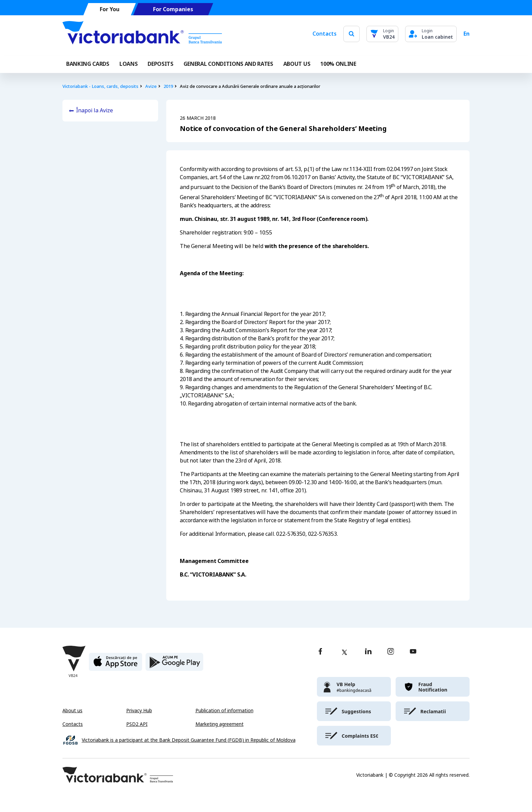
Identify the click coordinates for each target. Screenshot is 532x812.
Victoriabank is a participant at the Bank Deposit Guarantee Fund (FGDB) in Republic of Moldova (189, 740)
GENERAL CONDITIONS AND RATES (228, 64)
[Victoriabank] (142, 34)
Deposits (160, 64)
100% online (338, 64)
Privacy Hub (139, 711)
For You (110, 9)
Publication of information (224, 711)
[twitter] (344, 652)
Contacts (325, 34)
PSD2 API (137, 724)
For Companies (173, 9)
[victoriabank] (354, 687)
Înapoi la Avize (94, 110)
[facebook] (320, 652)
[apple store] (116, 665)
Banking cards (88, 64)
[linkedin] (368, 652)
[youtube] (413, 652)
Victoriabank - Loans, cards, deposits (100, 86)
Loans (128, 64)
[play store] (174, 665)
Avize (151, 86)
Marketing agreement (220, 724)
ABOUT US (297, 64)
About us (72, 711)
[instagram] (391, 652)
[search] (351, 34)
